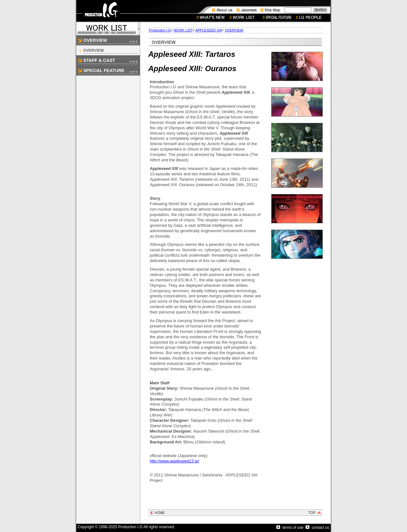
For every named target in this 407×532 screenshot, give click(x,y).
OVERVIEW (93, 51)
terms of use (290, 528)
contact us (317, 528)
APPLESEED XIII (208, 30)
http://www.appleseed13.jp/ (174, 461)
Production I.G (160, 30)
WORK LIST (183, 30)
